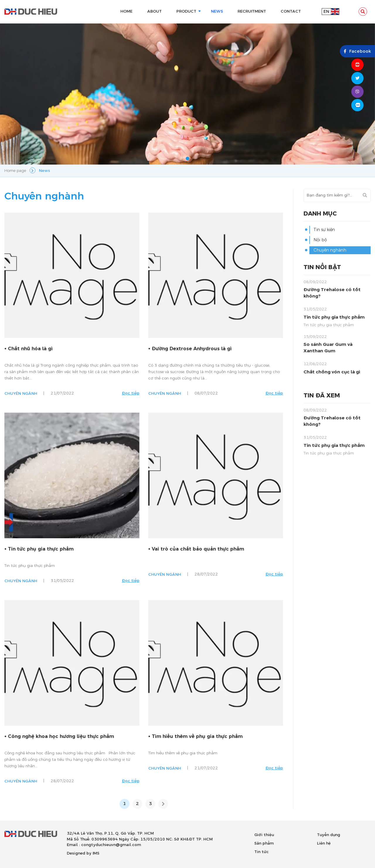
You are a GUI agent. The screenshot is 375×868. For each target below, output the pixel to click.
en (326, 12)
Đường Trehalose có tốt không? (332, 293)
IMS (96, 853)
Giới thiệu (264, 835)
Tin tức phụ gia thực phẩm (41, 549)
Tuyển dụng (329, 835)
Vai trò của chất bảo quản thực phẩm (198, 549)
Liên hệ (324, 843)
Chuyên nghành (330, 250)
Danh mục (320, 214)
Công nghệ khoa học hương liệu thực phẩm (61, 737)
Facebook (357, 51)
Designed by (79, 853)
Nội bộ (320, 240)
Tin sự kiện (324, 230)
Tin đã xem (322, 395)
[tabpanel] (187, 94)
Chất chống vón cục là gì (332, 372)
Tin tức (261, 852)
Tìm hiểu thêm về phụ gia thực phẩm (197, 737)
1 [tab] (187, 159)
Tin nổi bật (322, 267)
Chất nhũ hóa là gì (30, 349)
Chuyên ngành (21, 394)
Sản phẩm (264, 843)
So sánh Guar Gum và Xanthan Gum (328, 348)
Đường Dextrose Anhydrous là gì (192, 349)
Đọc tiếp (131, 393)
